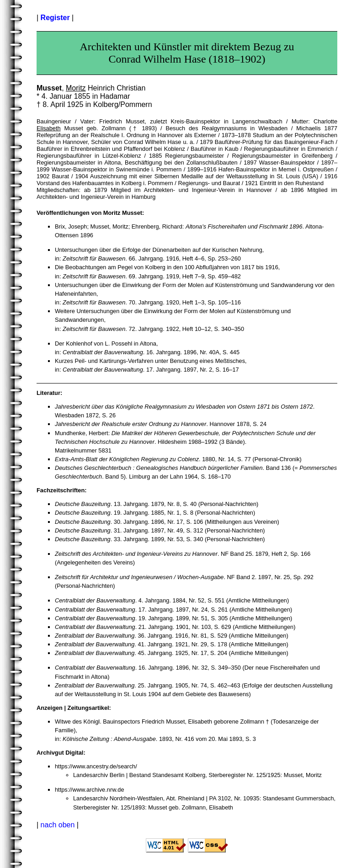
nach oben (58, 825)
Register (55, 18)
